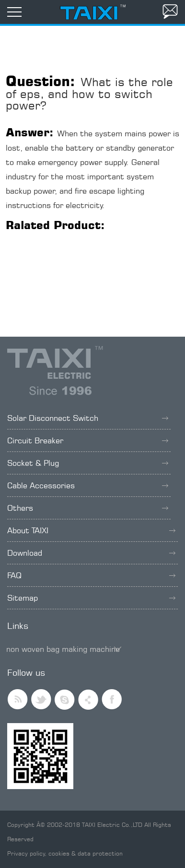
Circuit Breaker (88, 440)
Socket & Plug (88, 463)
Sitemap (91, 598)
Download (91, 553)
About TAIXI (91, 530)
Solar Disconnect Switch (88, 418)
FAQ (91, 575)
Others (88, 508)
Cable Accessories (88, 485)
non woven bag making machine (63, 649)
